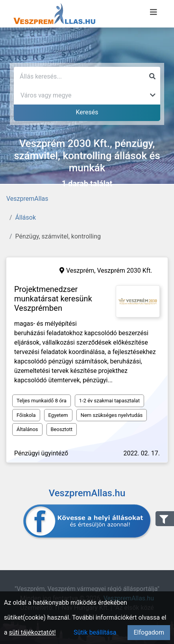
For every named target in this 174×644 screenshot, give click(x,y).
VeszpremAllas (27, 199)
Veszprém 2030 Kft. (124, 271)
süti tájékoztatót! (32, 632)
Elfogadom (149, 632)
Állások (26, 217)
